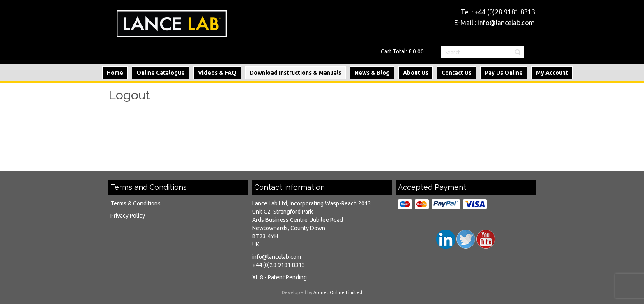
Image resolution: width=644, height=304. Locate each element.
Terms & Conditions (136, 203)
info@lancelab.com (506, 23)
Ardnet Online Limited (338, 292)
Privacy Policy (128, 216)
